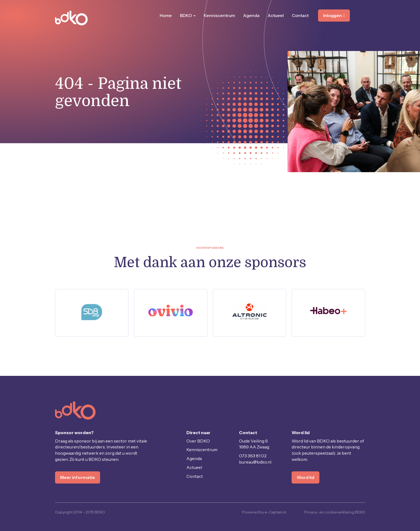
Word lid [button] (305, 477)
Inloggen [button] (334, 15)
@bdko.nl (255, 462)
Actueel (276, 15)
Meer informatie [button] (78, 477)
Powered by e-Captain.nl (264, 512)
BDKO (188, 15)
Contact (300, 15)
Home (166, 15)
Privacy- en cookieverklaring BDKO (335, 512)
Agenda (251, 15)
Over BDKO (198, 441)
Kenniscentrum (219, 15)
